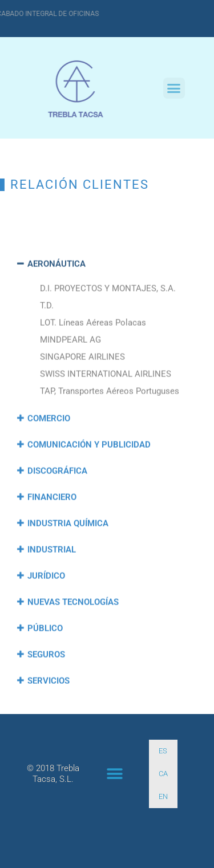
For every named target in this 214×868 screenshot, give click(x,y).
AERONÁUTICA (56, 301)
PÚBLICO (45, 666)
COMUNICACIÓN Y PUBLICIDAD (89, 482)
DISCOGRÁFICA (57, 508)
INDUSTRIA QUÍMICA (68, 561)
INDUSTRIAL (52, 587)
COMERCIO (49, 456)
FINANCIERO (52, 534)
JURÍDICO (46, 613)
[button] (174, 88)
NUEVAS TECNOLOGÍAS (73, 639)
